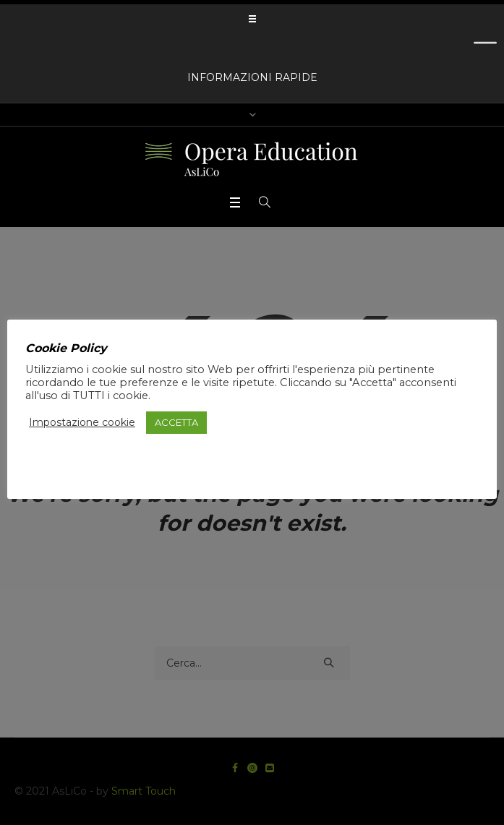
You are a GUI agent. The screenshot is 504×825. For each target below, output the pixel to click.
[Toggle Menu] (485, 48)
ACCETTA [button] (176, 422)
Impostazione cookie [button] (82, 422)
